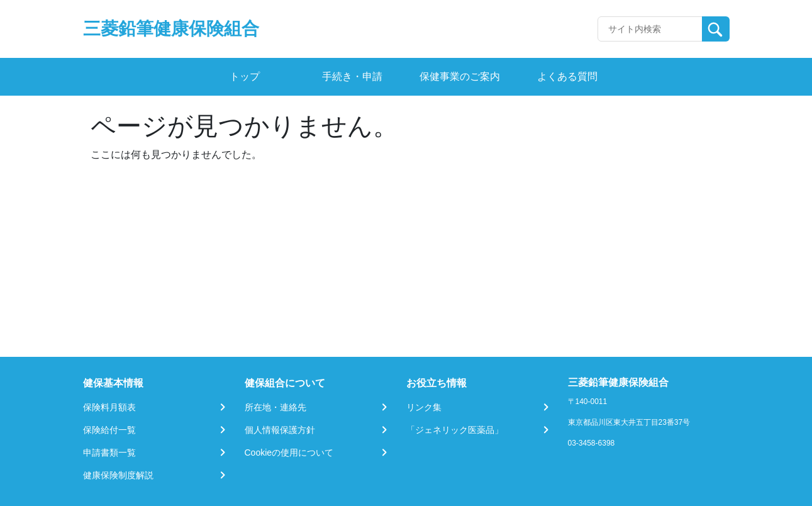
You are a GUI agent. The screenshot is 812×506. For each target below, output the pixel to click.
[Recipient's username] (650, 29)
